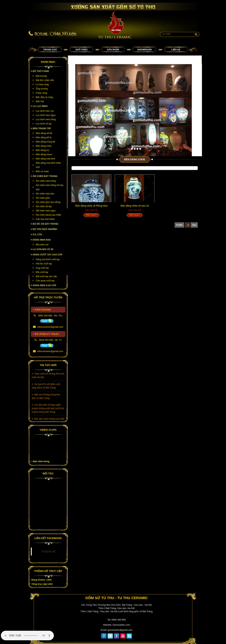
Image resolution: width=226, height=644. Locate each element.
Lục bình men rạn (45, 111)
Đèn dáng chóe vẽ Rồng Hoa (91, 206)
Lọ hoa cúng (42, 84)
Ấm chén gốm (43, 198)
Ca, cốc (38, 234)
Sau (194, 225)
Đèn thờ (40, 101)
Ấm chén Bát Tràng (45, 176)
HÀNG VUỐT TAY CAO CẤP (47, 255)
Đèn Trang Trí (42, 128)
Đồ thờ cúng (41, 71)
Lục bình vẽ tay (44, 124)
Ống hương (42, 89)
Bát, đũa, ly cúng (44, 97)
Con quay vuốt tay (45, 281)
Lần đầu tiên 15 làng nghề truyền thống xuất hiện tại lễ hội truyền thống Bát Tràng (48, 409)
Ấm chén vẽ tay (44, 206)
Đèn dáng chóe (44, 146)
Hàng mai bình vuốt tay (48, 259)
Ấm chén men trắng (46, 181)
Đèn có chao (42, 171)
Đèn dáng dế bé (44, 133)
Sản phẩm (113, 50)
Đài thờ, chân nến (45, 80)
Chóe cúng (41, 93)
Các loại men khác (45, 219)
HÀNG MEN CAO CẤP (44, 285)
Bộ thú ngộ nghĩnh (45, 229)
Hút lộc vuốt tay (44, 264)
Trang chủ (50, 50)
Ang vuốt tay (42, 268)
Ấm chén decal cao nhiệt (48, 215)
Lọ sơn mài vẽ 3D (43, 249)
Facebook (49, 551)
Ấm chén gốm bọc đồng (48, 202)
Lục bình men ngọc (46, 115)
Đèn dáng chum (44, 154)
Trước (179, 225)
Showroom (145, 50)
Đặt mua (91, 215)
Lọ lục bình (40, 106)
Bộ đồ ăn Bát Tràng (45, 224)
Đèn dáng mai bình (46, 159)
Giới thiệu (82, 50)
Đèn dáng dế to (44, 137)
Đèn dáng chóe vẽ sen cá (135, 206)
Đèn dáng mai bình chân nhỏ (48, 165)
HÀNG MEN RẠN (42, 240)
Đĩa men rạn (42, 245)
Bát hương (41, 76)
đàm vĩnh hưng (41, 461)
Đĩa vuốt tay (42, 272)
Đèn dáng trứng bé (45, 142)
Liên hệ (176, 50)
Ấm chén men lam (45, 194)
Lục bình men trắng (46, 119)
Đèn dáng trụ (43, 150)
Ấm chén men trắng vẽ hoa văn (50, 187)
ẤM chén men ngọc (46, 211)
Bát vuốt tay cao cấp (46, 276)
